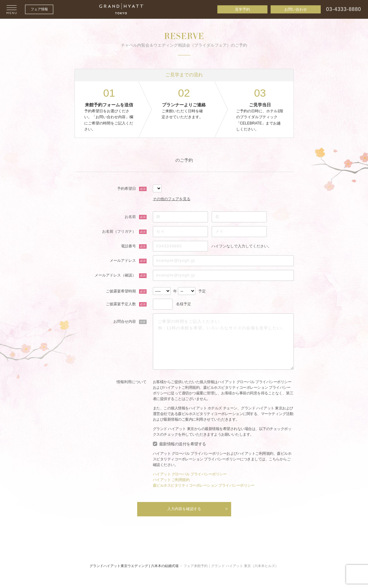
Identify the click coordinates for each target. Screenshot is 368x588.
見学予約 (242, 9)
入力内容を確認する (184, 509)
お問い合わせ (296, 9)
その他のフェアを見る (172, 199)
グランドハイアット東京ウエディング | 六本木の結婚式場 (134, 566)
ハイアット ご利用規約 (171, 480)
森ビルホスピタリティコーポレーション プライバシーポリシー (204, 485)
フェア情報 (39, 9)
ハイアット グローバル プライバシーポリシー (190, 474)
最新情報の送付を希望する (183, 444)
